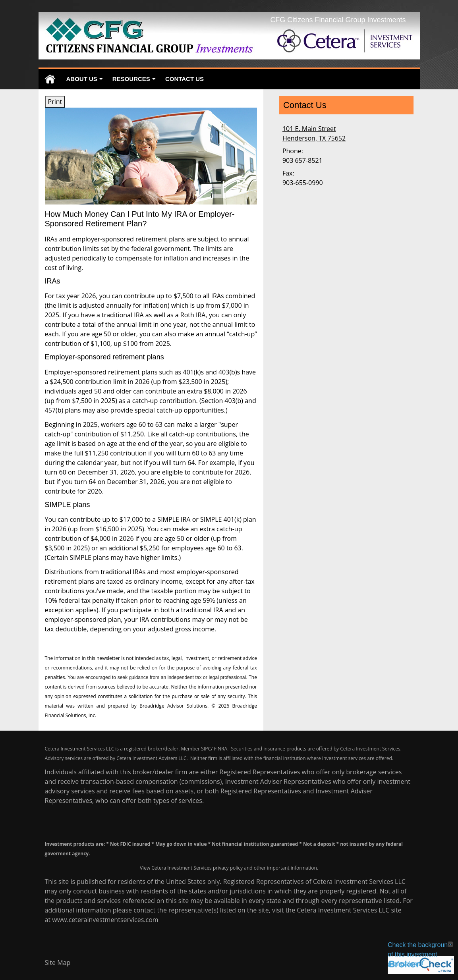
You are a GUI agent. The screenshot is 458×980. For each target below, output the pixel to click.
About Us (82, 79)
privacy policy (228, 868)
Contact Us (185, 79)
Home (50, 79)
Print (55, 102)
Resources (131, 79)
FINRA (220, 749)
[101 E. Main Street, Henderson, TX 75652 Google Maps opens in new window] (314, 133)
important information (292, 868)
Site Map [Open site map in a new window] (58, 963)
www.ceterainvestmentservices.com (105, 920)
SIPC (206, 749)
